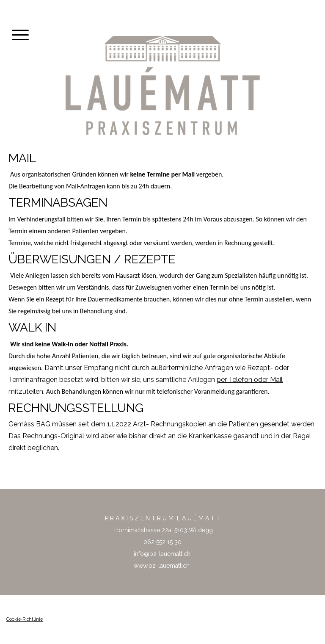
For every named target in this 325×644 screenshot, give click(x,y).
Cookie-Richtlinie (25, 619)
